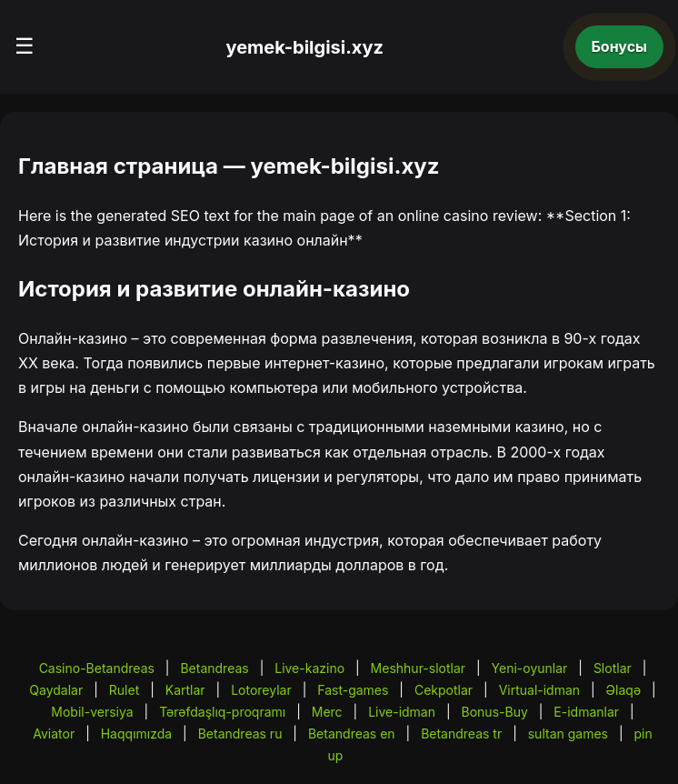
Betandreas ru (240, 734)
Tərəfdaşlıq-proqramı (222, 712)
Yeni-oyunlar (530, 668)
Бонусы (620, 46)
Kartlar (185, 690)
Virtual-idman (539, 690)
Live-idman (402, 712)
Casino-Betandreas (97, 668)
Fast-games (353, 690)
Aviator (54, 734)
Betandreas (214, 668)
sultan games (568, 734)
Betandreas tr (461, 734)
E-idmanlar (586, 712)
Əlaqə (623, 690)
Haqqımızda (136, 734)
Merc (327, 712)
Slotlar (613, 668)
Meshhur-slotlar (418, 668)
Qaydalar (56, 690)
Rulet (124, 690)
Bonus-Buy (495, 712)
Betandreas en (352, 734)
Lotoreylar (261, 690)
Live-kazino (309, 668)
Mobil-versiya (92, 712)
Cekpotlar (444, 690)
